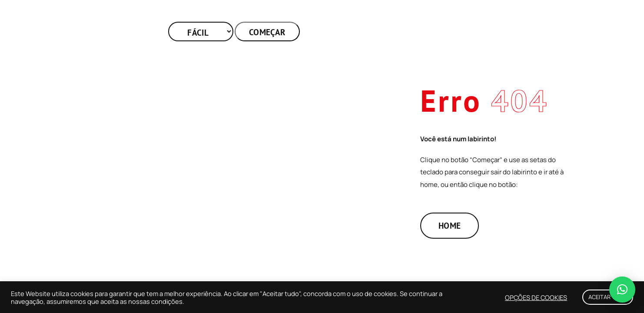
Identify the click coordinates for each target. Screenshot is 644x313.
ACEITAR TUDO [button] (608, 297)
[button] (622, 290)
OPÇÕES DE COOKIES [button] (536, 297)
